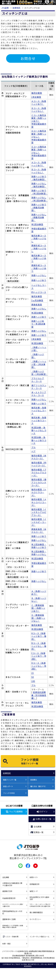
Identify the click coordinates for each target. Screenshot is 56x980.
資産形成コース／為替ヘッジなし (39, 248)
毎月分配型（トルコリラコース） (39, 492)
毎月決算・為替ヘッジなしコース (39, 411)
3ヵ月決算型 (37, 300)
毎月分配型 (37, 93)
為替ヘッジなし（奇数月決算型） (39, 217)
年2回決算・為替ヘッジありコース (39, 440)
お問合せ (28, 58)
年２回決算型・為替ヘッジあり (39, 546)
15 (33, 673)
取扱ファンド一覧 (10, 780)
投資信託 (16, 8)
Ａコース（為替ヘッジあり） (39, 103)
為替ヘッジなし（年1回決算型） (39, 199)
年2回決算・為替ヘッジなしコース (39, 430)
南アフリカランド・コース (39, 387)
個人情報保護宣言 (36, 912)
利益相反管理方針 (9, 898)
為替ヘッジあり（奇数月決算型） (39, 207)
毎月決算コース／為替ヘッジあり (39, 258)
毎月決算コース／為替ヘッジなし (39, 239)
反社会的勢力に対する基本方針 (39, 898)
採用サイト (34, 877)
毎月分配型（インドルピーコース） (39, 522)
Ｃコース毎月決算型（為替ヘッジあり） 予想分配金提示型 (39, 121)
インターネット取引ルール (39, 937)
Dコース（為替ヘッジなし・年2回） (39, 666)
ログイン (42, 812)
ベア (34, 451)
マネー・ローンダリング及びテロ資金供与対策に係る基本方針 (40, 905)
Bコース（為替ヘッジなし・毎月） (39, 646)
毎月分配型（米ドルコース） (39, 457)
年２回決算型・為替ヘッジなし (39, 553)
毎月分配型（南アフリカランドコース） (39, 482)
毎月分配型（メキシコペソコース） (39, 502)
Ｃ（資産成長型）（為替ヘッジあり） (38, 608)
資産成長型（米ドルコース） (39, 531)
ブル (34, 447)
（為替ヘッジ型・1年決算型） (39, 373)
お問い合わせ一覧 (42, 819)
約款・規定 (6, 944)
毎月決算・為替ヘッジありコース (39, 420)
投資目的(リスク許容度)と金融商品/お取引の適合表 (13, 926)
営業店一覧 (37, 832)
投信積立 (34, 780)
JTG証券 (5, 8)
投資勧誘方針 (34, 884)
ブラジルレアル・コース (38, 380)
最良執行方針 (7, 891)
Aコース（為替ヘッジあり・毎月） (39, 636)
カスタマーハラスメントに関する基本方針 (13, 905)
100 (33, 681)
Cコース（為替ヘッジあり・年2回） (39, 656)
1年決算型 (36, 97)
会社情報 (6, 877)
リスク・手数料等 (10, 937)
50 (33, 677)
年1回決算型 (37, 224)
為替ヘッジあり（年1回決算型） (39, 192)
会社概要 (36, 827)
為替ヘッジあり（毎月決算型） (39, 178)
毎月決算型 (37, 296)
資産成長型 (37, 305)
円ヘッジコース (39, 292)
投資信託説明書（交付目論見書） (39, 695)
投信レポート (8, 786)
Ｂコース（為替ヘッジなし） (39, 110)
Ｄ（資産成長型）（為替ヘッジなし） (38, 618)
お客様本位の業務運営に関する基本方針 (12, 884)
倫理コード (34, 891)
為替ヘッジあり (39, 280)
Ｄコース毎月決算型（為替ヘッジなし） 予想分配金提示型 (39, 137)
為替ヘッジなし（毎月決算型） (39, 185)
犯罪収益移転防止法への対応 (12, 912)
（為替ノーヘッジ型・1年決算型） (39, 364)
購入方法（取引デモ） (39, 786)
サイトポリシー (35, 919)
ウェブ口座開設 (14, 812)
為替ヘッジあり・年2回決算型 (38, 324)
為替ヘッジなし (39, 275)
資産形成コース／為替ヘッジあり (39, 268)
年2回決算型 (37, 313)
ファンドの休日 (9, 793)
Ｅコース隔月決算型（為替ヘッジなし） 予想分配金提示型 (39, 153)
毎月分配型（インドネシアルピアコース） (39, 512)
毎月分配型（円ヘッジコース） (39, 464)
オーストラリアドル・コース (39, 394)
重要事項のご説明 (9, 919)
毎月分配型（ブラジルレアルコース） (39, 473)
